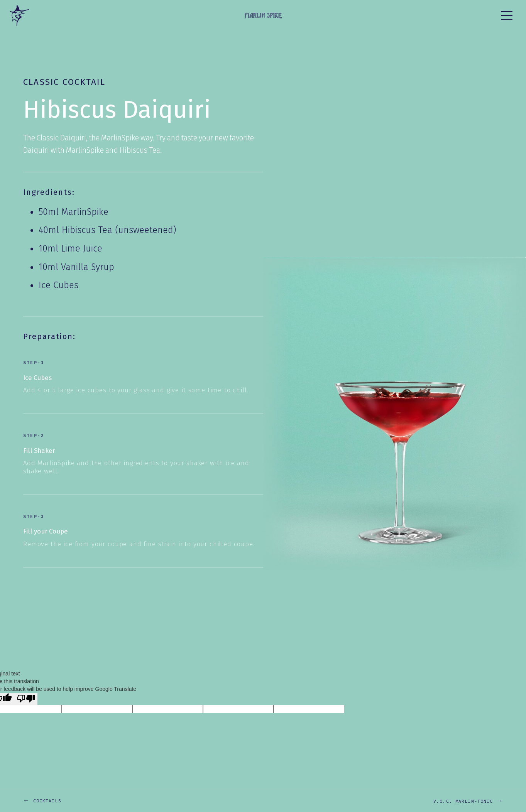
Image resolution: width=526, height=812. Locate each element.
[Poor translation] (26, 699)
